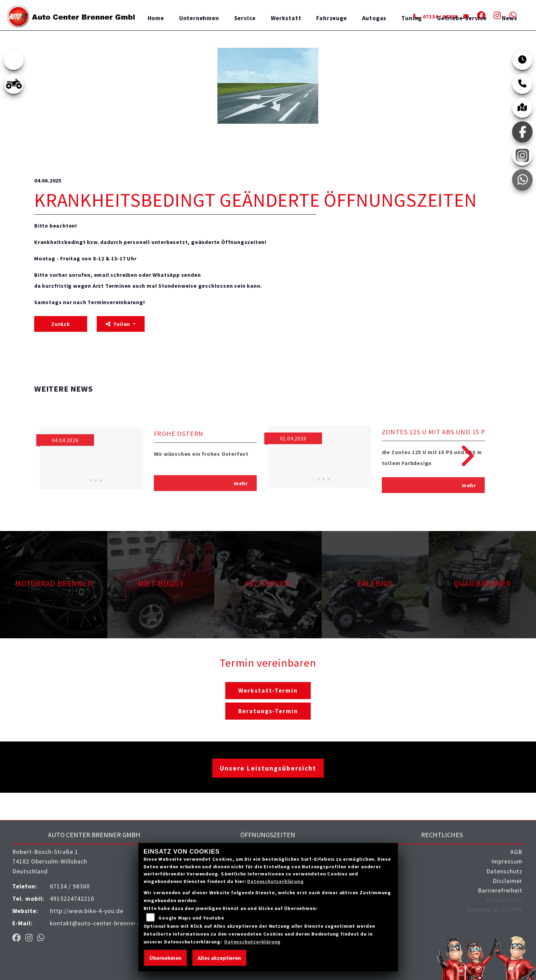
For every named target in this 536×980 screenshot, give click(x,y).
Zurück (61, 324)
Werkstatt (286, 18)
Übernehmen (165, 958)
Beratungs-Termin (268, 711)
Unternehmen (199, 18)
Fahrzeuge (331, 18)
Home (156, 18)
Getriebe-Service (462, 18)
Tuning (412, 18)
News (510, 18)
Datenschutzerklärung (275, 881)
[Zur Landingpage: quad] (14, 84)
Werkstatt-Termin (268, 691)
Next (463, 456)
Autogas (374, 18)
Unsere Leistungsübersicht (268, 768)
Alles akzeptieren (219, 958)
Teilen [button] (119, 324)
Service (245, 18)
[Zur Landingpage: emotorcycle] (14, 60)
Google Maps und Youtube (191, 918)
